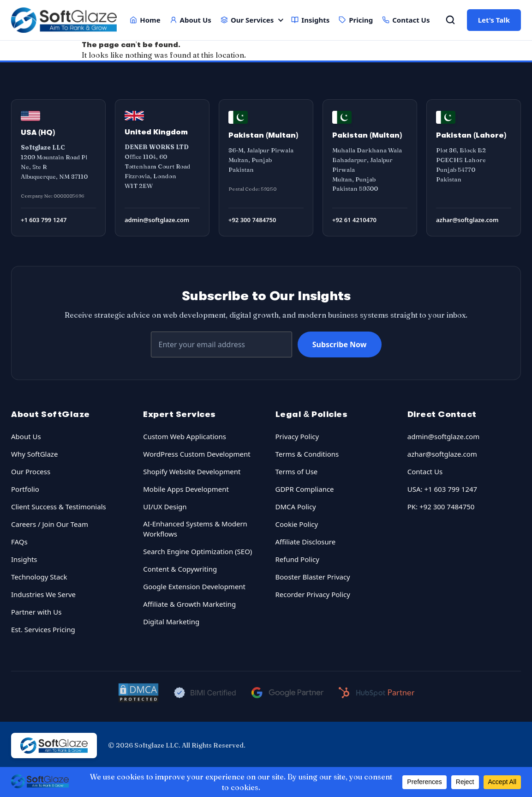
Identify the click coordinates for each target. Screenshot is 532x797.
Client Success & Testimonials (59, 507)
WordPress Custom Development (197, 454)
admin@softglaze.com (157, 220)
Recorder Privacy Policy (313, 594)
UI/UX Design (165, 507)
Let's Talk (494, 20)
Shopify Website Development (192, 471)
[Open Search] (450, 20)
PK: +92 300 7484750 (441, 507)
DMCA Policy (296, 507)
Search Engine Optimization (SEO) (197, 551)
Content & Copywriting (180, 569)
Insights (310, 20)
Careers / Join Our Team (50, 524)
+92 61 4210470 (354, 220)
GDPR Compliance (305, 489)
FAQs (19, 542)
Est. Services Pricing (43, 629)
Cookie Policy (297, 524)
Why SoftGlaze (34, 454)
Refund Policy (297, 559)
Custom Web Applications (185, 436)
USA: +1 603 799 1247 (442, 489)
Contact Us (406, 20)
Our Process (31, 471)
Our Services (247, 20)
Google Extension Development (194, 586)
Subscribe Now (340, 344)
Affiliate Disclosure (306, 542)
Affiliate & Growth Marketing (189, 604)
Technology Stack (39, 577)
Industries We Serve (43, 594)
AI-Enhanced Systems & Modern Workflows (195, 529)
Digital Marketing (171, 622)
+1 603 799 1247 (44, 220)
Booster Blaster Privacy (313, 577)
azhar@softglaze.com (467, 220)
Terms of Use (297, 471)
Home (145, 20)
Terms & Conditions (307, 454)
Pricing (356, 20)
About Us (191, 20)
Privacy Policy (297, 436)
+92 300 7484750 (252, 220)
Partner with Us (36, 612)
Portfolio (25, 489)
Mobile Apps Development (186, 489)
